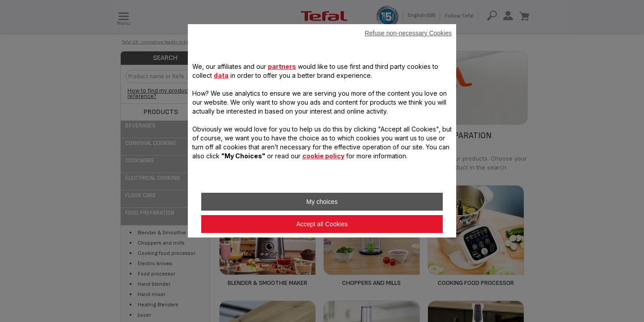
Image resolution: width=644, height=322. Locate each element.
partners (282, 66)
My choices (322, 202)
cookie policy (323, 156)
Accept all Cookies (322, 224)
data (221, 75)
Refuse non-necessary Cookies (408, 33)
